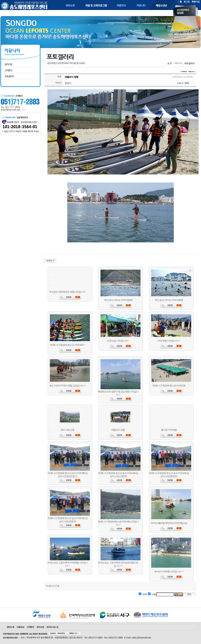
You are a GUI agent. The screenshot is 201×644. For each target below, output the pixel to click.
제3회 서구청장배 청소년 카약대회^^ (67, 345)
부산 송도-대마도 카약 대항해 (118, 300)
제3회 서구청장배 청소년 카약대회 (169, 386)
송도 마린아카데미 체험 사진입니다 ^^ (67, 386)
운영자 (68, 83)
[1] (56, 586)
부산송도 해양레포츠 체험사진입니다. (67, 292)
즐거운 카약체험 (169, 430)
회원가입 (196, 2)
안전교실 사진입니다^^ (118, 341)
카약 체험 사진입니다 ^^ (169, 341)
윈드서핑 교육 (67, 430)
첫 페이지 (50, 586)
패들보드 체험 (118, 430)
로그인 (187, 2)
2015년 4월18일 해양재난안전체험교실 (169, 523)
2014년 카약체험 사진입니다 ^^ (169, 571)
